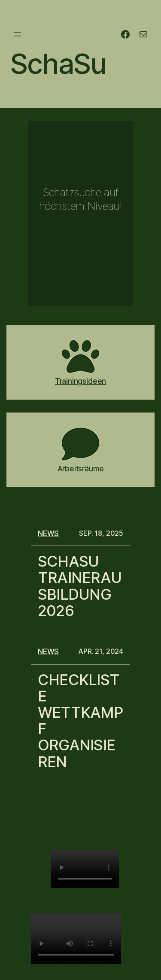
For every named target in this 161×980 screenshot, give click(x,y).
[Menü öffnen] (18, 34)
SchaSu (58, 64)
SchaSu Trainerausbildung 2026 (80, 586)
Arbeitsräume (81, 469)
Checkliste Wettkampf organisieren (80, 721)
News (48, 533)
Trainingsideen (80, 381)
